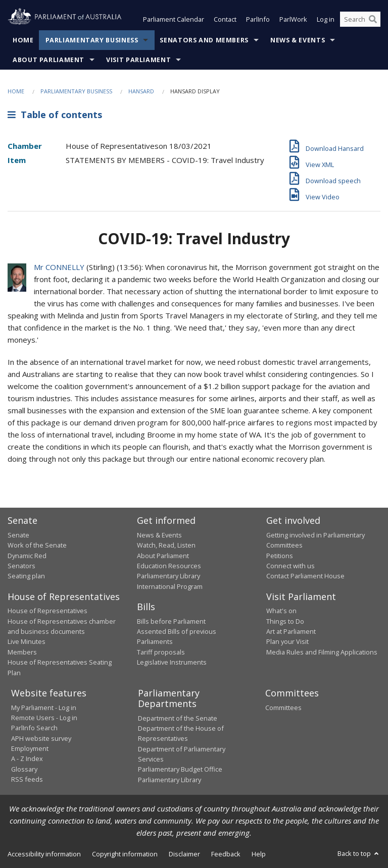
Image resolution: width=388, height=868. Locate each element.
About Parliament (48, 60)
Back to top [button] (359, 853)
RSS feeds (27, 779)
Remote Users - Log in (44, 718)
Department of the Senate (178, 718)
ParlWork (293, 19)
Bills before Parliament (171, 621)
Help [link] (259, 854)
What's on (281, 611)
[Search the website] (360, 19)
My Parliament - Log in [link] (44, 708)
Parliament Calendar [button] (174, 19)
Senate (18, 535)
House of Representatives (47, 611)
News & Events (298, 40)
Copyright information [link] (125, 854)
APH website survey (41, 738)
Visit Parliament (138, 60)
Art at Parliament (291, 631)
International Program (170, 586)
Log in (326, 19)
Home (23, 40)
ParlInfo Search (34, 728)
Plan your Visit (287, 641)
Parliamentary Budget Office (180, 769)
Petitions (280, 556)
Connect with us (290, 566)
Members (22, 652)
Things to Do (285, 621)
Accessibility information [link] (44, 854)
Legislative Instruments (172, 662)
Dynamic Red (27, 556)
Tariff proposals (161, 652)
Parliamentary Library (168, 576)
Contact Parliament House (305, 576)
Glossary (24, 769)
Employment (30, 748)
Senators (21, 566)
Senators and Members (204, 40)
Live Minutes (27, 641)
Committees (283, 708)
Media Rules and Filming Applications (322, 652)
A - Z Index (27, 758)
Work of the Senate (37, 545)
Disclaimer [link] (184, 854)
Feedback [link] (226, 854)
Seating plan (26, 576)
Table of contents (55, 115)
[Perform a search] (373, 19)
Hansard (141, 91)
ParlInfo (258, 19)
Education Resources (169, 566)
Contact (225, 19)
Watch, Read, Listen (166, 545)
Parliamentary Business (92, 40)
